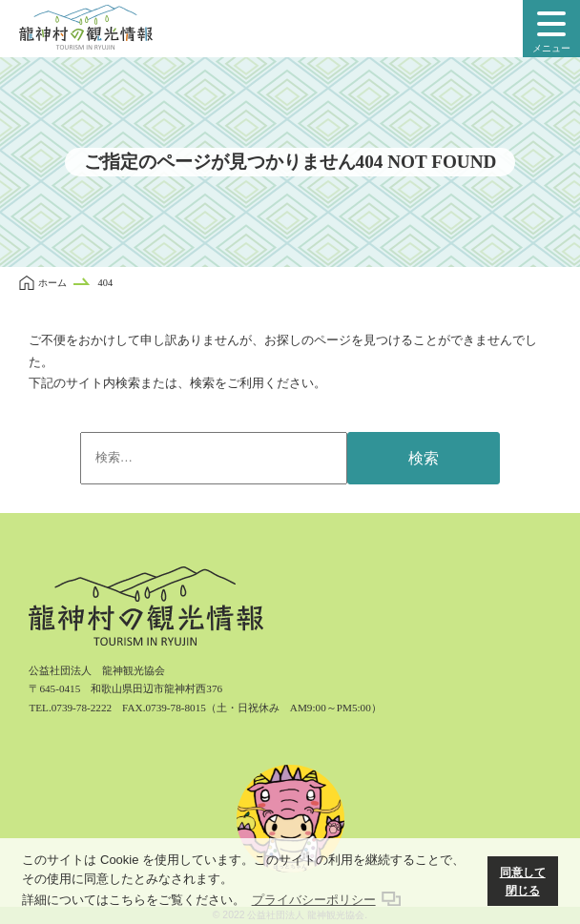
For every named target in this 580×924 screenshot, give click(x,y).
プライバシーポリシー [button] (314, 900)
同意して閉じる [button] (523, 882)
